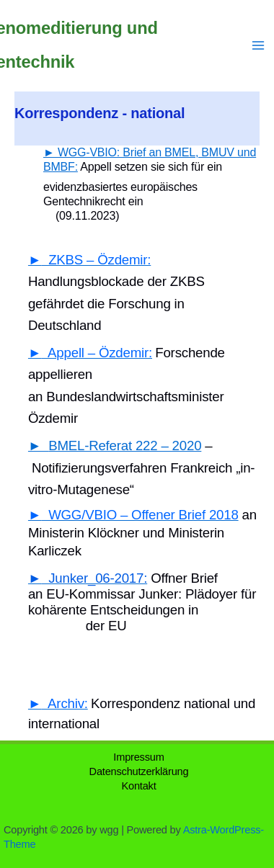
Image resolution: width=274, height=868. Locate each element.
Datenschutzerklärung (139, 771)
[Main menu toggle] (258, 45)
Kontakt (138, 786)
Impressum (138, 757)
